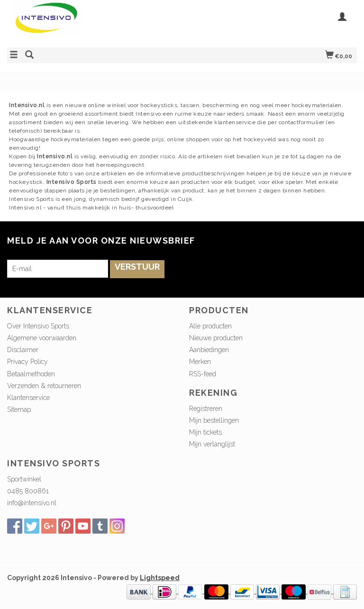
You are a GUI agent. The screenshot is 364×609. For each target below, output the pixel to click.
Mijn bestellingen (214, 420)
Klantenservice (28, 398)
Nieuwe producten (216, 338)
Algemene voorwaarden (42, 338)
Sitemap (19, 409)
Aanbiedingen (209, 350)
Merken (200, 362)
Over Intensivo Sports (38, 326)
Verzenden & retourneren (44, 386)
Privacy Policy (27, 362)
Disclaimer (23, 350)
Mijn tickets (205, 432)
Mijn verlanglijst (212, 444)
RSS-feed (203, 374)
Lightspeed (160, 578)
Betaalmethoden (31, 374)
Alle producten (210, 326)
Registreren (206, 409)
